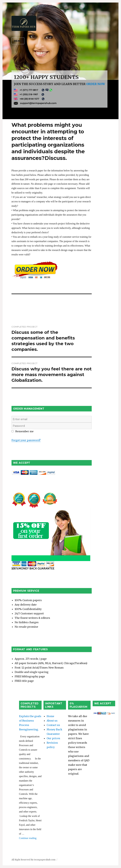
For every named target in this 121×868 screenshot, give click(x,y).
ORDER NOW (96, 84)
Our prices (53, 738)
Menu (18, 41)
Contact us (53, 725)
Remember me (23, 431)
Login (15, 436)
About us (52, 721)
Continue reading (28, 838)
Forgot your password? (26, 440)
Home (50, 716)
